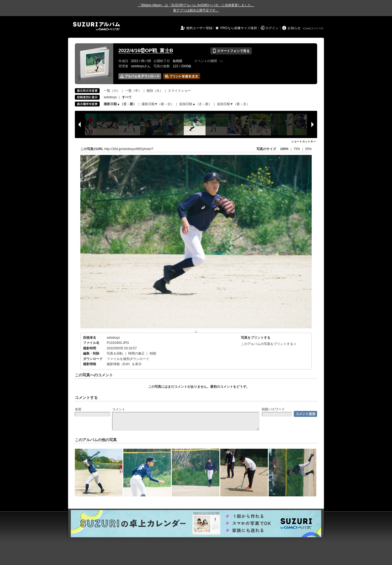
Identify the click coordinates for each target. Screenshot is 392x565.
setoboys (110, 97)
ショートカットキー (304, 141)
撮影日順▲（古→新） (120, 104)
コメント (119, 409)
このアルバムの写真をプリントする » (268, 344)
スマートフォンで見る (231, 51)
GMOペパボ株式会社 (314, 29)
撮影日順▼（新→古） (158, 104)
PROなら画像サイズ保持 (239, 28)
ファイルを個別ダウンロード (128, 359)
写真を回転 (115, 353)
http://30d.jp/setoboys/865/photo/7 (129, 149)
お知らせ (294, 28)
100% (284, 149)
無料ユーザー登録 (199, 28)
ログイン (272, 28)
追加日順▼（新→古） (233, 104)
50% (308, 149)
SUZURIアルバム (97, 26)
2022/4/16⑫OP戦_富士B (146, 51)
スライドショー (179, 91)
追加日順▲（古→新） (195, 104)
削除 (153, 353)
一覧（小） (112, 91)
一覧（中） (133, 91)
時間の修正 (136, 353)
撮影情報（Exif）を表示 (124, 364)
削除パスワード (273, 409)
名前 (78, 409)
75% (297, 149)
